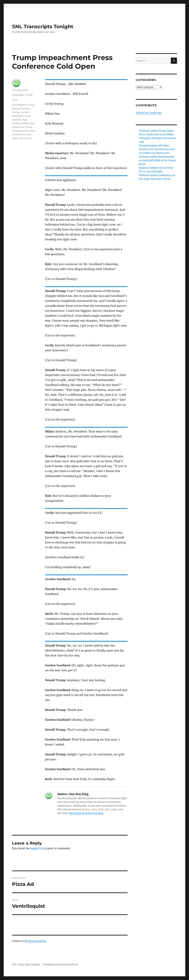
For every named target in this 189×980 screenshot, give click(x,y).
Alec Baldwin (20, 105)
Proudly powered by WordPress (61, 965)
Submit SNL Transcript (149, 113)
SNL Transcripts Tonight (43, 26)
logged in (37, 848)
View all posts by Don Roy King (86, 813)
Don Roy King (20, 90)
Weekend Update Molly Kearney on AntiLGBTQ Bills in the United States (157, 160)
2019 (15, 100)
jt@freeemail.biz (37, 941)
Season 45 (18, 127)
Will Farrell (26, 138)
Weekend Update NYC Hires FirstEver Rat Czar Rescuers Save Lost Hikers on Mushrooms (157, 149)
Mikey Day (28, 123)
